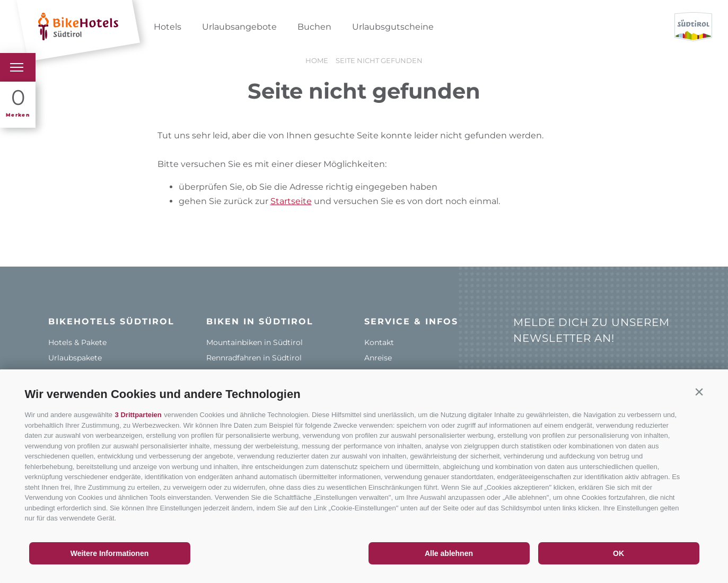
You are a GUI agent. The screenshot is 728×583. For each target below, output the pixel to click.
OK (619, 553)
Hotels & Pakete (77, 342)
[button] (699, 392)
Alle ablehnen (449, 553)
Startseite (291, 201)
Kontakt (379, 342)
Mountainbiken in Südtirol (255, 342)
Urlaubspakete (75, 358)
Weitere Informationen (110, 553)
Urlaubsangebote (239, 27)
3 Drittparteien (138, 415)
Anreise (378, 358)
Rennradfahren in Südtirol (254, 358)
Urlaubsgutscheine (393, 27)
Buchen (314, 27)
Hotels (168, 27)
